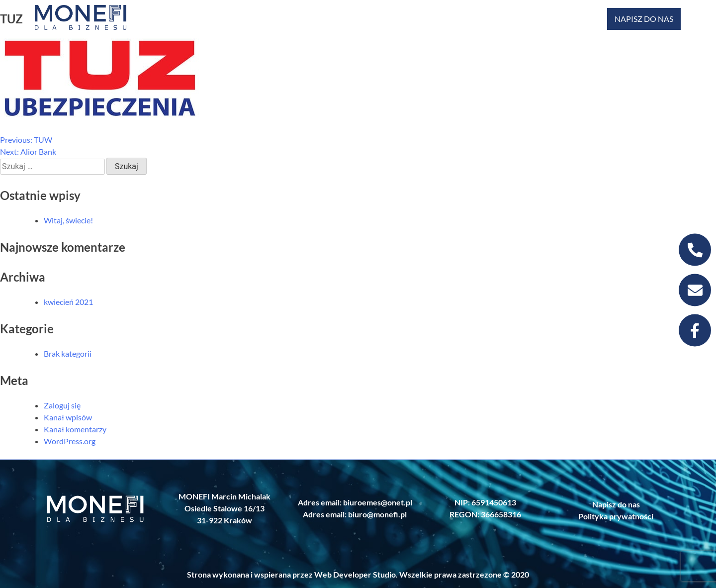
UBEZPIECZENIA (385, 18)
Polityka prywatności (616, 516)
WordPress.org (70, 441)
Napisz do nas (616, 504)
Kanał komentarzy (75, 429)
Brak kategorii (68, 353)
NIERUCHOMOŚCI (229, 18)
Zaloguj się (62, 405)
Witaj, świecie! (68, 220)
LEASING (444, 18)
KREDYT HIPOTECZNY (159, 19)
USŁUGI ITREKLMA (580, 19)
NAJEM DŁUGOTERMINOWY (511, 19)
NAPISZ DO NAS (644, 19)
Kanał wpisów (68, 417)
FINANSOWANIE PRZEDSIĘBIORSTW (309, 19)
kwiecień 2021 (68, 302)
